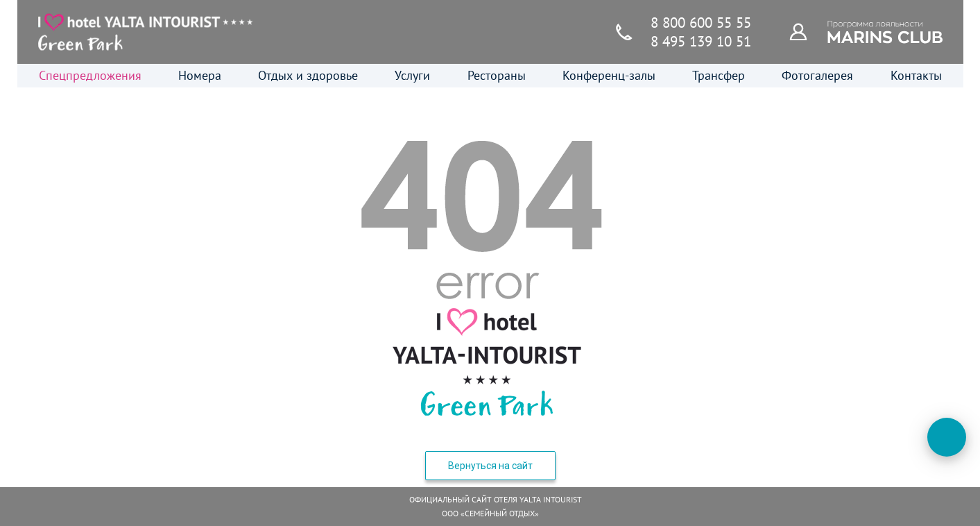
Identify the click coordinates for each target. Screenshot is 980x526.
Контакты (916, 75)
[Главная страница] (146, 32)
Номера (200, 75)
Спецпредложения (90, 75)
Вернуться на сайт (490, 466)
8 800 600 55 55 (701, 23)
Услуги (412, 75)
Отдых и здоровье (308, 75)
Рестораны (497, 75)
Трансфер (719, 75)
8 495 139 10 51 (701, 41)
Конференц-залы (609, 75)
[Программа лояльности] (806, 31)
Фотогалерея (817, 75)
